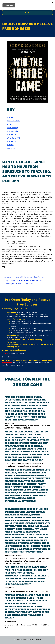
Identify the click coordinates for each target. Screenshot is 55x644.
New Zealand (12, 148)
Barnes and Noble (14, 121)
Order (6, 353)
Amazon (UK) (12, 141)
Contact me (7, 363)
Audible (10, 124)
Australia (10, 145)
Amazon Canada (13, 134)
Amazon (10, 117)
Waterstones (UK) (14, 138)
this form (13, 357)
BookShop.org (12, 128)
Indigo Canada (12, 131)
